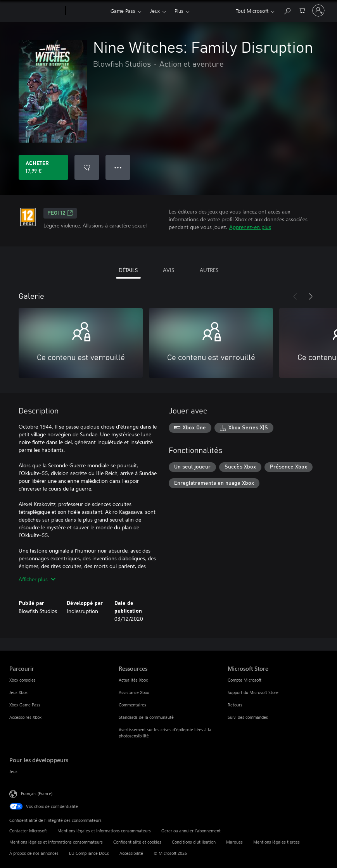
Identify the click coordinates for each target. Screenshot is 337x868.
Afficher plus (37, 579)
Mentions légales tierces (277, 842)
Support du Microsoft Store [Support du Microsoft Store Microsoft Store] (253, 692)
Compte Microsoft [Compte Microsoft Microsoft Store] (245, 680)
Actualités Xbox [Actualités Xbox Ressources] (133, 680)
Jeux (155, 11)
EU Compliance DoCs (89, 853)
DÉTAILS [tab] (128, 270)
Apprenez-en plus (250, 227)
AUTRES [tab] (209, 270)
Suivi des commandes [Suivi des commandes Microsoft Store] (248, 717)
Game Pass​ (123, 11)
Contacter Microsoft (28, 831)
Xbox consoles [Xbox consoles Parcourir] (22, 680)
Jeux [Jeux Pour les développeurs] (13, 771)
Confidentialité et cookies (137, 842)
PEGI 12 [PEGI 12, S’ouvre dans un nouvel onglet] (60, 213)
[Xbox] (87, 11)
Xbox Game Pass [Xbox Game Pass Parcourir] (25, 705)
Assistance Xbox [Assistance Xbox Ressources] (134, 692)
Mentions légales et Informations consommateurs (104, 831)
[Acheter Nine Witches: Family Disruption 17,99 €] (43, 167)
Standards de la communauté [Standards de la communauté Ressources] (146, 717)
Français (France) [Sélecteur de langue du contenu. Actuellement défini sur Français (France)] (37, 793)
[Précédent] (295, 296)
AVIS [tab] (168, 270)
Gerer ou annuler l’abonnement (191, 831)
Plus (179, 11)
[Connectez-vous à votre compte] (318, 10)
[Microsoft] (36, 11)
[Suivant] (311, 296)
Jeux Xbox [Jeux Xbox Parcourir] (18, 692)
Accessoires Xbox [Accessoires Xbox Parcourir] (25, 717)
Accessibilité (131, 853)
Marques (234, 842)
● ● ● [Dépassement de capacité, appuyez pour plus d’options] (118, 167)
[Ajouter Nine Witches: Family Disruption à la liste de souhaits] (87, 167)
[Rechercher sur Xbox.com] (287, 10)
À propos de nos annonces (34, 853)
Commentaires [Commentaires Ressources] (132, 705)
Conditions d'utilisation (194, 842)
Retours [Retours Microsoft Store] (235, 705)
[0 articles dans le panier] (302, 10)
